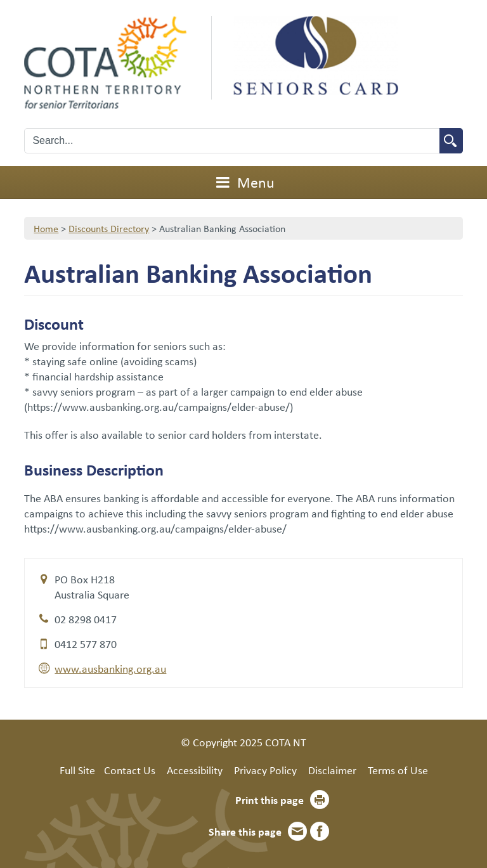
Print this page (269, 800)
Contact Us (130, 770)
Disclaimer (332, 770)
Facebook (320, 831)
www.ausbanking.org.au (110, 668)
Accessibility (195, 770)
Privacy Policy (265, 770)
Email (297, 831)
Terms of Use (398, 770)
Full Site (77, 770)
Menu (243, 182)
